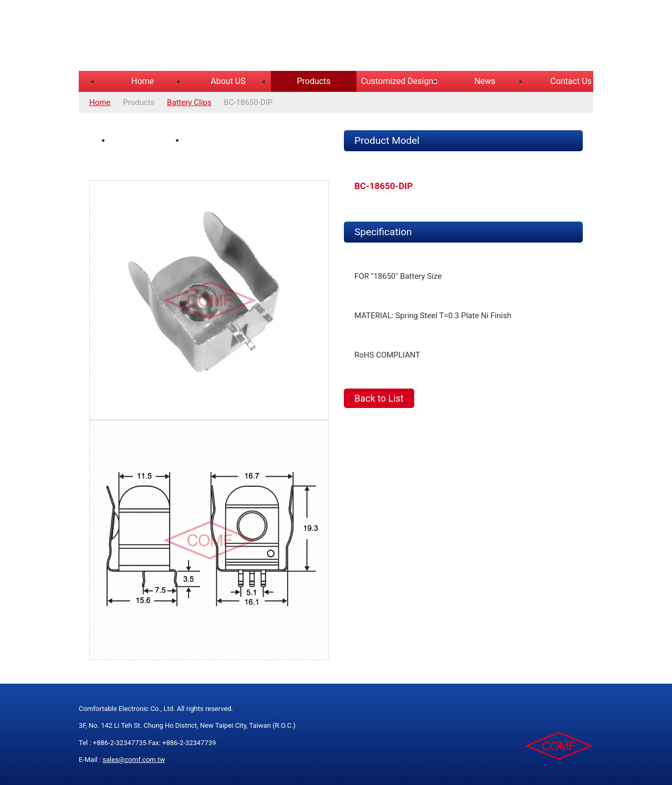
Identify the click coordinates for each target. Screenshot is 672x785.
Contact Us (571, 81)
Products (313, 81)
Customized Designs (399, 81)
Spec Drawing (216, 140)
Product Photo (143, 140)
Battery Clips (189, 102)
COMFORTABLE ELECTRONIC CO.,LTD (210, 37)
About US (228, 81)
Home (143, 81)
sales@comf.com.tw (134, 760)
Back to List (379, 398)
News (485, 81)
